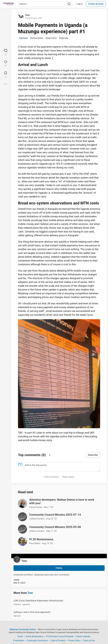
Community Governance (37, 640)
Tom (27, 15)
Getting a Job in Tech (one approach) (59, 614)
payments (51, 38)
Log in (80, 4)
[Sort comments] (50, 455)
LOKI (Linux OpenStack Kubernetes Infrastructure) (59, 603)
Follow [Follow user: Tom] (59, 568)
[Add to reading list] (6, 75)
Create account (96, 4)
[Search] (69, 4)
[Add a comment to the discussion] (62, 467)
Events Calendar (83, 636)
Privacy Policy (74, 640)
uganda (63, 38)
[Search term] (45, 4)
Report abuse (68, 477)
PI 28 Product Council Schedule (60, 636)
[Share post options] (6, 84)
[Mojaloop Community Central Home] (8, 4)
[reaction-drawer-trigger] (6, 52)
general (23, 38)
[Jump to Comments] (6, 63)
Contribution (19, 640)
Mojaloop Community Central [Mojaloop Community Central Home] (23, 629)
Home (20, 636)
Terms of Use (89, 640)
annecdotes (37, 38)
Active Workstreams (35, 636)
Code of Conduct (51, 477)
